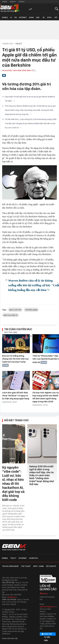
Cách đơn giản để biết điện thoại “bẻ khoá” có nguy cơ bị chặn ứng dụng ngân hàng (16, 396)
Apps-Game (50, 18)
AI (11, 17)
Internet (23, 17)
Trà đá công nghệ (10, 566)
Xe (44, 17)
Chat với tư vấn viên (47, 634)
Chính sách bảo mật (10, 638)
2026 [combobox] (30, 336)
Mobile (5, 17)
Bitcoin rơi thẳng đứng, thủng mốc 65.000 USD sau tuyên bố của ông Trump (15, 359)
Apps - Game (38, 566)
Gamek (5, 2)
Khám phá (31, 18)
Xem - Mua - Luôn (38, 18)
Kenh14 (13, 2)
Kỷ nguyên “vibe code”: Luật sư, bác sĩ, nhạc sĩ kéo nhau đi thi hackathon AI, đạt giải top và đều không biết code (13, 484)
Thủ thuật (26, 566)
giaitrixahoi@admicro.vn (48, 607)
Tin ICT (15, 18)
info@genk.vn (12, 597)
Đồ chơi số (56, 18)
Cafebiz (21, 2)
